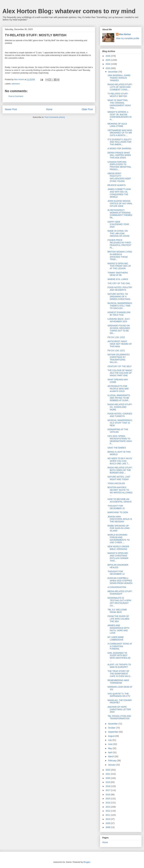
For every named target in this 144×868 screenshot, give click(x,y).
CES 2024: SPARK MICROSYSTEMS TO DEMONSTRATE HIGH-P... (120, 440)
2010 (108, 819)
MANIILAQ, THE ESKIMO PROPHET (120, 702)
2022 (108, 770)
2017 (108, 790)
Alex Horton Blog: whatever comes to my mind (69, 11)
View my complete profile (128, 38)
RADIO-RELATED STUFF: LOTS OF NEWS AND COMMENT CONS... (120, 87)
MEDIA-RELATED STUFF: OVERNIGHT (120, 593)
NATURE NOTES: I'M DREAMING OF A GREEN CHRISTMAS (119, 297)
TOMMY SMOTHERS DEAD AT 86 (118, 274)
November (113, 724)
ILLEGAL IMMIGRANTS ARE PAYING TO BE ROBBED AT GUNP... (119, 398)
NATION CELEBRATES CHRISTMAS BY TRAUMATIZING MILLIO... (119, 358)
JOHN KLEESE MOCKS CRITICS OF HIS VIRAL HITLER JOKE (120, 204)
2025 (108, 60)
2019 (108, 782)
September (113, 732)
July (110, 740)
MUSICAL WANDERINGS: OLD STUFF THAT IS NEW (120, 423)
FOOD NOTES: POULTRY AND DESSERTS (120, 289)
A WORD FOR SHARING (119, 148)
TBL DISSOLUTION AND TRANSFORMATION (119, 717)
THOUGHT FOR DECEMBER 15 (116, 507)
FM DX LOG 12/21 (116, 351)
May (110, 748)
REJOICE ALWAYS (117, 185)
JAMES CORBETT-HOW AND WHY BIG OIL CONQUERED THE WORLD (119, 193)
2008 (108, 827)
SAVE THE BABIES (117, 448)
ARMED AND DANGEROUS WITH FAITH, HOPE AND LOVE (118, 629)
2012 (108, 811)
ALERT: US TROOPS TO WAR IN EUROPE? (119, 666)
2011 (108, 815)
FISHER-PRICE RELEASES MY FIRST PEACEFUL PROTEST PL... (119, 244)
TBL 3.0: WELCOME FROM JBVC (117, 611)
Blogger (87, 862)
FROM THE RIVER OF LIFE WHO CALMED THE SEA (118, 619)
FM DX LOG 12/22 (116, 337)
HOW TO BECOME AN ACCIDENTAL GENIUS (120, 500)
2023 (108, 68)
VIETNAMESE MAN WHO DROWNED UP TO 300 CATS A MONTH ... (120, 133)
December (113, 72)
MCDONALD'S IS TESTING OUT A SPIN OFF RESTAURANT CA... (119, 602)
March (111, 756)
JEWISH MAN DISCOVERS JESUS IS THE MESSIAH (120, 519)
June (111, 744)
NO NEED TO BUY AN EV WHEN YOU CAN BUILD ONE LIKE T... (120, 461)
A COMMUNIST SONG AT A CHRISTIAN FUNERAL (120, 646)
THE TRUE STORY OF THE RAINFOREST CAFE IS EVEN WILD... (120, 674)
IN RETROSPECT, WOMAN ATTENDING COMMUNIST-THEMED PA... (120, 214)
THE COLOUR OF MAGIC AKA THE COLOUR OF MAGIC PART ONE (120, 373)
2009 (108, 823)
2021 (108, 774)
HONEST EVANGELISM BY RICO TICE (119, 314)
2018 (108, 786)
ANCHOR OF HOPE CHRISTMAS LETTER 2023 (119, 709)
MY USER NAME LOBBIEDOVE (116, 638)
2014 (108, 803)
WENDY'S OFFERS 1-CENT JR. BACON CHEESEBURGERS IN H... (120, 116)
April (110, 752)
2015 (108, 799)
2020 (108, 778)
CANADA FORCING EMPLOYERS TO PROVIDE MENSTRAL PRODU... (119, 166)
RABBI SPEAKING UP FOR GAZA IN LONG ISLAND (119, 528)
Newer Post (11, 109)
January (112, 765)
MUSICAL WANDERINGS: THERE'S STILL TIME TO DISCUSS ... (120, 306)
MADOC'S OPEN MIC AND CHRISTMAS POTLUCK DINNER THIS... (118, 557)
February (112, 761)
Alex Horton (125, 34)
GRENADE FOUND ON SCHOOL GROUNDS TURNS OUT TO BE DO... (119, 329)
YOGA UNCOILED (116, 483)
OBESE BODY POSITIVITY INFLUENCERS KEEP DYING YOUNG (119, 177)
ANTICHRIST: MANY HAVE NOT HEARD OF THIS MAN (120, 344)
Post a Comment (16, 96)
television (16, 84)
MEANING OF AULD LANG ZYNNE (117, 125)
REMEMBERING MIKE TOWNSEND (118, 682)
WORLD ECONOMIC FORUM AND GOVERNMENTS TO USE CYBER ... (119, 539)
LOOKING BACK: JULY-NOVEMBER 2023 (119, 320)
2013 (108, 807)
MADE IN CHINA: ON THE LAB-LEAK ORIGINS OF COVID (118, 233)
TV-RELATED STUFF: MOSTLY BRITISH (118, 95)
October (112, 728)
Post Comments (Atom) (55, 117)
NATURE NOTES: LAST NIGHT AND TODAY (119, 478)
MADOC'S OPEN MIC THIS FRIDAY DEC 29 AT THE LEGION (119, 266)
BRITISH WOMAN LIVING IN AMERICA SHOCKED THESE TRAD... (120, 256)
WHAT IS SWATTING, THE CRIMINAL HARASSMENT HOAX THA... (119, 104)
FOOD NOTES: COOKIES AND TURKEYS (120, 415)
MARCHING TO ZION (118, 512)
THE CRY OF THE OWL (119, 283)
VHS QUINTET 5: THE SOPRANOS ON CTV (119, 695)
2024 (108, 64)
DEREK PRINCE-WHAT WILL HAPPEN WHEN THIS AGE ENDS (119, 155)
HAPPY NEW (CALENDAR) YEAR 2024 (118, 224)
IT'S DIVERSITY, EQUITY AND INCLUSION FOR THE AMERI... (120, 142)
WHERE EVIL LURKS (118, 279)
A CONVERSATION (117, 587)
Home (49, 109)
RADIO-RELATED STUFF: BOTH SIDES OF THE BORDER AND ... (120, 470)
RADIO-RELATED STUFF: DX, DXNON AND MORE (120, 407)
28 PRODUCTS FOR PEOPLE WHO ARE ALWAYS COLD (118, 389)
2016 (108, 795)
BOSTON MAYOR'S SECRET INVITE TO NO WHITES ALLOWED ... (120, 491)
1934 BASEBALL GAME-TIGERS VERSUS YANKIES (119, 78)
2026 (108, 56)
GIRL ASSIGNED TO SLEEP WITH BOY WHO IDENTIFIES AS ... (119, 657)
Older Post (87, 109)
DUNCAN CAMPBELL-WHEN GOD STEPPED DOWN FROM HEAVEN (120, 581)
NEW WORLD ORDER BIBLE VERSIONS (118, 548)
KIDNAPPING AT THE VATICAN (118, 431)
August (112, 736)
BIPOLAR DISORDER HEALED (118, 566)
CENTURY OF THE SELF (120, 366)
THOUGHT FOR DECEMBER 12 (116, 573)
